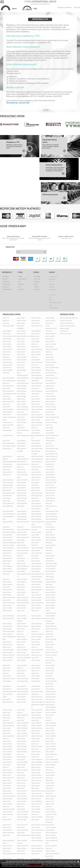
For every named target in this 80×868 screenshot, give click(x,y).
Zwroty (5, 279)
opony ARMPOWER (37, 349)
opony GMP (21, 506)
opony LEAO (49, 585)
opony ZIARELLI (35, 859)
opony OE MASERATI (8, 655)
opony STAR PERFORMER (52, 762)
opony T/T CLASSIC (22, 780)
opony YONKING (50, 851)
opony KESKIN (50, 561)
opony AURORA (50, 360)
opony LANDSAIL (22, 582)
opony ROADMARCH (8, 726)
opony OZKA (35, 673)
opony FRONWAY (22, 498)
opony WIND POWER (23, 846)
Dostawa (37, 277)
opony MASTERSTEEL (37, 603)
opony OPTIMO (21, 660)
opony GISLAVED (36, 504)
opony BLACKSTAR (36, 386)
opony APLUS (21, 342)
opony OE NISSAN (36, 655)
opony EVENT (35, 480)
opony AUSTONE (7, 362)
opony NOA (20, 645)
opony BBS (6, 373)
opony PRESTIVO (50, 694)
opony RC (20, 713)
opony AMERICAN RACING (24, 336)
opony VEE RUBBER (51, 814)
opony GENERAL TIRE (8, 504)
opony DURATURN (8, 464)
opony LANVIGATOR (51, 582)
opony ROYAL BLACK (8, 736)
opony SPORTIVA (7, 762)
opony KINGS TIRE (22, 569)
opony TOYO (49, 794)
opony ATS (34, 357)
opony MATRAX (7, 605)
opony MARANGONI (23, 598)
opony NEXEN (35, 642)
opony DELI (6, 441)
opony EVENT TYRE (51, 480)
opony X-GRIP (7, 851)
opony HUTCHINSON (8, 548)
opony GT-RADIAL (36, 532)
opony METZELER (36, 616)
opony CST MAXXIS (37, 425)
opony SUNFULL (36, 773)
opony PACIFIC (7, 676)
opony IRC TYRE (7, 556)
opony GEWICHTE (22, 504)
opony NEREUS (21, 642)
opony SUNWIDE (36, 775)
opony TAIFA (49, 780)
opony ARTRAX (7, 352)
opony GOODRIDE (36, 517)
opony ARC (34, 344)
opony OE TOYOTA (8, 658)
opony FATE (35, 485)
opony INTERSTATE (37, 553)
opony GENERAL (50, 501)
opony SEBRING (7, 749)
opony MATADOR (51, 603)
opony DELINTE (21, 441)
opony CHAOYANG (51, 407)
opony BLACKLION (22, 386)
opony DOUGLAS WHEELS (10, 462)
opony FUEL (35, 498)
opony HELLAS (21, 540)
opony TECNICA (50, 783)
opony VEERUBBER (37, 817)
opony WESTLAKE (36, 838)
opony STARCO (7, 765)
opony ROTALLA (50, 731)
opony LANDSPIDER (37, 582)
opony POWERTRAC (51, 692)
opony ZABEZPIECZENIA (9, 854)
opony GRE (20, 527)
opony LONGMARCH (37, 590)
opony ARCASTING (51, 344)
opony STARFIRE (21, 765)
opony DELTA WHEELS (9, 443)
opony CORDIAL (50, 420)
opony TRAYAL (7, 801)
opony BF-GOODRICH (23, 378)
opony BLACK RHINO (37, 383)
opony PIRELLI (6, 686)
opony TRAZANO (22, 801)
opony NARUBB (36, 639)
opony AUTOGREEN (51, 362)
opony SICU (20, 754)
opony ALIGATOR (7, 331)
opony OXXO (6, 671)
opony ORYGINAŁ (22, 666)
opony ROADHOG (36, 723)
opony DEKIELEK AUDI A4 (24, 436)
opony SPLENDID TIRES (52, 760)
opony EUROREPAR (8, 480)
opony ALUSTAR (21, 334)
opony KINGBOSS (8, 566)
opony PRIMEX (21, 697)
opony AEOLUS (36, 321)
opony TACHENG (36, 780)
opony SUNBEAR (7, 773)
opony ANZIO (35, 339)
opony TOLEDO (7, 791)
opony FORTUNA (22, 496)
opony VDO (35, 814)
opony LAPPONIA (7, 585)
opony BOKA (6, 389)
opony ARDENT (7, 347)
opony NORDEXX (50, 645)
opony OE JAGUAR (8, 652)
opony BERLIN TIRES (51, 373)
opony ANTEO (21, 339)
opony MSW (49, 632)
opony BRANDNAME (8, 391)
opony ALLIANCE (21, 331)
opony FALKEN (35, 483)
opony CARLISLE (21, 402)
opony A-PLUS (21, 318)
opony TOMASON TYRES (38, 791)
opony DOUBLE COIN (51, 456)
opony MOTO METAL (8, 632)
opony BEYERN (50, 375)
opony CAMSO (36, 399)
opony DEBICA (36, 433)
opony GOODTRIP (36, 519)
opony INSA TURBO (22, 553)
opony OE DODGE (22, 650)
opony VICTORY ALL (22, 825)
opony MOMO (36, 629)
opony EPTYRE (50, 472)
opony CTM (49, 425)
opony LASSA (21, 585)
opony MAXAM (21, 605)
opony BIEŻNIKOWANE (9, 381)
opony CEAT (6, 404)
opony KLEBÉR (35, 571)
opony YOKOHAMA (37, 851)
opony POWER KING (37, 692)
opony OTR (20, 668)
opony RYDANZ (36, 739)
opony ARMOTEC (7, 349)
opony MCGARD (7, 611)
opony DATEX (50, 428)
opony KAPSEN (7, 561)
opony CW (34, 428)
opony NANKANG (22, 639)
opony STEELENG (50, 765)
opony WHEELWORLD (37, 841)
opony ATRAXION (22, 357)
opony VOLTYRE (36, 828)
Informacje (7, 272)
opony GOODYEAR (8, 522)
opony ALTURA (7, 334)
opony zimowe (65, 328)
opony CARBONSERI (8, 402)
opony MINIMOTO (51, 626)
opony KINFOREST (36, 564)
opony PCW (49, 676)
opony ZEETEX (21, 854)
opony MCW (21, 611)
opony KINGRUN (7, 569)
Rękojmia (6, 277)
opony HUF (35, 545)
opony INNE (49, 551)
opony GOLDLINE (22, 514)
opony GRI (34, 530)
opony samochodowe (67, 323)
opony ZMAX (49, 859)
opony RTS (6, 739)
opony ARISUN (21, 347)
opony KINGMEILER (51, 566)
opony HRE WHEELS (8, 545)
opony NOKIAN (36, 645)
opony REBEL (6, 715)
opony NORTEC (7, 647)
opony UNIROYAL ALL (23, 812)
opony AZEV (21, 368)
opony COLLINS (7, 415)
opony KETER (6, 564)
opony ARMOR (50, 347)
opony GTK (49, 532)
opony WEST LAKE (51, 835)
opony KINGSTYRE (8, 571)
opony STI (6, 767)
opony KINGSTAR (36, 569)
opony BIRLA (35, 381)
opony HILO (49, 543)
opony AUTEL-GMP (37, 362)
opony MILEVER (50, 624)
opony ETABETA (50, 475)
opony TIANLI (21, 788)
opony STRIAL (21, 767)
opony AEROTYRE (50, 321)
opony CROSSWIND (8, 425)
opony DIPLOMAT (36, 446)
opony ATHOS (21, 355)
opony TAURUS (21, 783)
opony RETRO (21, 718)
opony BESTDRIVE (36, 375)
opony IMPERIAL (7, 551)
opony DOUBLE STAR (23, 459)
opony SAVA (35, 744)
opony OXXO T (35, 671)
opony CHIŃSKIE (7, 412)
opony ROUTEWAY (22, 733)
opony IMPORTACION (23, 551)
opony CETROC (7, 407)
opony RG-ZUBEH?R (37, 718)
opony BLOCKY (50, 386)
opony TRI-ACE (50, 801)
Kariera (21, 284)
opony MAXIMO (50, 605)
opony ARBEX (21, 344)
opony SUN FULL (36, 770)
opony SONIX (49, 757)
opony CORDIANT (22, 423)
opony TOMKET (50, 791)
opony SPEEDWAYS (37, 760)
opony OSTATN (36, 666)
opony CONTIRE (21, 420)
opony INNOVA (7, 553)
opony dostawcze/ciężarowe (69, 318)
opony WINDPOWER (51, 846)
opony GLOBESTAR (8, 506)
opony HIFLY (35, 543)
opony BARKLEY (21, 370)
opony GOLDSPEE (36, 514)
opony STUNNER (36, 767)
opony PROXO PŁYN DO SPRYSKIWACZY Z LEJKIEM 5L (38, 705)
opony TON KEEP (8, 794)
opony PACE (49, 673)
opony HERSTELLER (51, 540)
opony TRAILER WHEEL (37, 796)
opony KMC (6, 574)
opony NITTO (49, 642)
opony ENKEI (49, 467)
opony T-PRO (49, 778)
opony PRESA (35, 694)
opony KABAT (21, 558)
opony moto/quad (66, 321)
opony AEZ (6, 323)
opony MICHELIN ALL (8, 618)
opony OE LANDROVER (52, 652)
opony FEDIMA (36, 488)
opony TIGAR (35, 788)
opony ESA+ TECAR (37, 475)
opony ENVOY (21, 470)
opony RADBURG (50, 710)
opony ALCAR (49, 323)
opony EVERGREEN (8, 483)
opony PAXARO (36, 676)
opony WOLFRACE (22, 848)
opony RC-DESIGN (51, 713)
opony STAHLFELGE (22, 762)
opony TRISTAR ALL (36, 804)
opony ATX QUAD (22, 360)
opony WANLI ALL (36, 833)
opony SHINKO (7, 754)
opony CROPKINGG (37, 423)
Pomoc (36, 272)
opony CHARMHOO (8, 409)
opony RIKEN (35, 720)
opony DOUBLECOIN (37, 459)
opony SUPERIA (50, 775)
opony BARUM (50, 370)
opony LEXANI (21, 587)
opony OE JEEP (21, 652)
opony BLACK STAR (51, 383)
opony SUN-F (49, 770)
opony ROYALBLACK (51, 736)
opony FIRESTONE (51, 490)
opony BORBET (21, 389)
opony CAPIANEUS (51, 399)
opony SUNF (21, 773)
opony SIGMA (35, 754)
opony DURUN (50, 464)
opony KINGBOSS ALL (23, 566)
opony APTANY (7, 344)
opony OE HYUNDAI (37, 650)
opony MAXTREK (7, 608)
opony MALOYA (7, 595)
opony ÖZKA (21, 673)
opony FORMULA (7, 496)
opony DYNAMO (7, 467)
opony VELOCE (50, 817)
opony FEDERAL (21, 488)
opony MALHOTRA (51, 592)
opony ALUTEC (35, 334)
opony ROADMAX (22, 726)
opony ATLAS (49, 355)
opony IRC (49, 553)
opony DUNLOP (21, 462)
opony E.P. (20, 467)
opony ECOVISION (36, 467)
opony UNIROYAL (7, 812)
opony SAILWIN (50, 741)
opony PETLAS (35, 679)
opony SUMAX (50, 767)
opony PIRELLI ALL (22, 686)
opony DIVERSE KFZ (37, 449)
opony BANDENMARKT (52, 368)
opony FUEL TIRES (50, 498)
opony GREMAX (50, 527)
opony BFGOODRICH (37, 378)
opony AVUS (35, 365)
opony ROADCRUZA (8, 723)
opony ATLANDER (36, 355)
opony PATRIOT (21, 676)
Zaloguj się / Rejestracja (64, 8)
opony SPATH (21, 760)
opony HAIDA (35, 535)
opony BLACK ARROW (23, 383)
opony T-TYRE (7, 780)
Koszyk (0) (77, 8)
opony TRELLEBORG (37, 801)
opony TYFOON (21, 809)
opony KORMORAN (37, 577)
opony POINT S (36, 689)
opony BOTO (35, 389)
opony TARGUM (7, 783)
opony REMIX (50, 715)
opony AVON (21, 365)
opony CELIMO (36, 404)
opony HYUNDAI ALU (23, 548)
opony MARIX (7, 600)
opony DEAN (49, 430)
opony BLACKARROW (8, 386)
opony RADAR (21, 710)
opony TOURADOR (36, 794)
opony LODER (21, 590)
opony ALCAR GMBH (8, 326)
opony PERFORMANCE (9, 679)
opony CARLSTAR (36, 402)
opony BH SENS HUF (51, 378)
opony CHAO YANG (37, 407)
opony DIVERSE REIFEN (52, 449)
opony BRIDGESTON (37, 391)
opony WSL (49, 848)
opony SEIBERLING (51, 749)
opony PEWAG (50, 679)
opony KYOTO (50, 579)
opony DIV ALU (50, 446)
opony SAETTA (7, 741)
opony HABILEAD (22, 535)
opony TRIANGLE (7, 804)
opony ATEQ (6, 355)
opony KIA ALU (21, 564)
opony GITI (49, 504)
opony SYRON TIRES (37, 778)
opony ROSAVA (36, 731)
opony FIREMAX (21, 490)
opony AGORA (35, 323)
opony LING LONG (36, 587)
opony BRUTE (50, 394)
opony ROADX (7, 728)
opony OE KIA (35, 652)
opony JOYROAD (7, 558)
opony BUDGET (21, 396)
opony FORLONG (50, 493)
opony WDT (6, 835)
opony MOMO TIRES (51, 629)
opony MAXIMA (36, 605)
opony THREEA (7, 788)
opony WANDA (50, 830)
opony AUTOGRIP (7, 365)
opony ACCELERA (36, 318)
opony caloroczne (66, 334)
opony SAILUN (35, 741)
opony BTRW (6, 396)
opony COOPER (36, 420)
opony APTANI (50, 342)
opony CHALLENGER (22, 407)
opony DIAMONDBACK (9, 446)
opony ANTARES (7, 339)
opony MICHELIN (50, 616)
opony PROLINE (21, 699)
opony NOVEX (21, 647)
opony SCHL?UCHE (51, 744)
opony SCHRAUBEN (37, 747)
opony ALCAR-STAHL (37, 326)
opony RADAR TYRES (37, 710)
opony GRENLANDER (8, 530)
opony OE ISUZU (50, 650)
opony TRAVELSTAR (22, 799)
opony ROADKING (51, 723)
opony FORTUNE (50, 496)
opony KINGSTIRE (51, 569)
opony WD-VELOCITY (51, 833)
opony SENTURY (36, 752)
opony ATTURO (50, 357)
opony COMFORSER (22, 415)
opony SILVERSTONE (51, 754)
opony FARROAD (21, 485)
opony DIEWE (21, 446)
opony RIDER (21, 720)
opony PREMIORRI (22, 694)
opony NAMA (21, 637)
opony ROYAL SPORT (37, 736)
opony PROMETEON (37, 699)
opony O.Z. (35, 647)
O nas (20, 272)
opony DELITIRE (36, 441)
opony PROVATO (22, 702)
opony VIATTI (35, 820)
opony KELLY (21, 561)
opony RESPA (7, 718)
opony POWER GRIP (23, 692)
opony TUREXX (35, 807)
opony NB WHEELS (51, 639)
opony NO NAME (8, 645)
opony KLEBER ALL (51, 571)
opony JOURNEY (50, 556)
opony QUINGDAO (51, 707)
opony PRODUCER (51, 697)
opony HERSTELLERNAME (9, 543)
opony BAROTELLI (36, 370)
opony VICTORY (7, 825)
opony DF (48, 443)
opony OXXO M (21, 671)
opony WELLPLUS (36, 835)
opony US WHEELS (22, 814)
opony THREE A (36, 786)
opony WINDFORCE (37, 846)
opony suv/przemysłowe (68, 326)
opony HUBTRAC (22, 545)
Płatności (6, 282)
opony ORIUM (7, 666)
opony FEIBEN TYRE (51, 488)
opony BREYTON (22, 391)
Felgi (35, 9)
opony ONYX (49, 658)
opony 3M (6, 318)
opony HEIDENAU (8, 540)
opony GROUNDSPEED (9, 532)
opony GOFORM (36, 511)
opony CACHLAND (51, 396)
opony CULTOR (21, 428)
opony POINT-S (50, 689)
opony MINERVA (36, 626)
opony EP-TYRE (21, 472)
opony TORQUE (21, 794)
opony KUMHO (36, 579)
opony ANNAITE (50, 336)
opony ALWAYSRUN (51, 334)
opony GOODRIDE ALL (52, 517)
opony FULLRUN (21, 501)
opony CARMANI (50, 402)
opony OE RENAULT (51, 655)
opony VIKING (50, 825)
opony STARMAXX (36, 765)
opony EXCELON (22, 483)
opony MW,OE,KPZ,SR (38, 634)
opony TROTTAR (50, 804)
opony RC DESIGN (36, 713)
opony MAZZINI (50, 608)
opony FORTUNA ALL (37, 496)
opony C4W (35, 396)
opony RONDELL (21, 731)
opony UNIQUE (50, 809)
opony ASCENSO (36, 352)
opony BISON (50, 381)
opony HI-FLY (21, 543)
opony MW (20, 634)
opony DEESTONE (8, 436)
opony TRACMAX (22, 796)
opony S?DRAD (50, 739)
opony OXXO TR (50, 671)
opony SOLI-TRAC (7, 757)
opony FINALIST (7, 490)
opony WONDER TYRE (37, 848)
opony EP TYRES (7, 472)
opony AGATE (21, 323)
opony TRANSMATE (51, 796)
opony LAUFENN (36, 585)
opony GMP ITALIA (8, 511)
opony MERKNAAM (8, 616)
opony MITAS (21, 629)
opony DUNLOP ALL (37, 462)
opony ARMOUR (22, 349)
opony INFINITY (36, 551)
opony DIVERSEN (50, 451)
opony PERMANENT (23, 679)
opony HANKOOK (8, 537)
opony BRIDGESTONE (52, 391)
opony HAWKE (36, 537)
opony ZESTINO (7, 859)
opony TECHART (36, 783)
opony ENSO (6, 470)
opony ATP (6, 357)
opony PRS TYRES (51, 702)
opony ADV (6, 321)
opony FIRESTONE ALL (8, 493)
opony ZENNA (35, 854)
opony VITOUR (7, 828)
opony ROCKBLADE (22, 728)
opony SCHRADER (22, 747)
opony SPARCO (7, 760)
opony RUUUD (21, 739)
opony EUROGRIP (51, 477)
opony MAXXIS (21, 608)
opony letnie (64, 331)
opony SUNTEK (21, 775)
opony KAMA (50, 558)
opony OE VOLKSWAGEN (24, 658)
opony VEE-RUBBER (23, 817)
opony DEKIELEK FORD (52, 436)
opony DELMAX (50, 441)
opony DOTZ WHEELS (37, 456)
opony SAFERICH (22, 741)
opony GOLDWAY (22, 517)
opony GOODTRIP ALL (51, 519)
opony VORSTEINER (51, 828)
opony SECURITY (22, 749)
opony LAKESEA (7, 582)
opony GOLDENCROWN (9, 514)
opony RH (48, 718)
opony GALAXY (36, 501)
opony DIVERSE (7, 449)
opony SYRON (21, 778)
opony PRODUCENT (37, 697)
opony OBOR (49, 647)
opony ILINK (49, 548)
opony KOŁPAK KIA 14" (38, 574)
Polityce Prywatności (35, 864)
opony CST (20, 425)
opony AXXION (50, 365)
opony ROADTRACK (51, 726)
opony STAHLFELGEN (37, 762)
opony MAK (35, 592)
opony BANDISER (7, 370)
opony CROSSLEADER (51, 423)
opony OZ (6, 673)
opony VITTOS (21, 828)
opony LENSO (6, 587)
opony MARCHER (50, 598)
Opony (14, 9)
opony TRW (6, 807)
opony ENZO (35, 470)
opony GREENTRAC (37, 527)
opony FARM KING (51, 483)
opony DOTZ (21, 456)
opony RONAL (6, 731)
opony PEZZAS (7, 681)
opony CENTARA (50, 404)
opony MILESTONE (37, 624)
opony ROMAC (50, 728)
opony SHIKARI (50, 752)
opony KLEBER (21, 571)
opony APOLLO (35, 342)
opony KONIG (50, 574)
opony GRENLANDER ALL (23, 530)
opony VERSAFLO (22, 820)
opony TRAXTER (50, 799)
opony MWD (49, 634)
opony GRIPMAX (50, 530)
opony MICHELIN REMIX (38, 618)
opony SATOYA (21, 744)
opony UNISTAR (36, 812)
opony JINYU (35, 556)
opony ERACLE (7, 475)
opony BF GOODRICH (8, 378)
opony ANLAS (35, 336)
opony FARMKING (8, 485)
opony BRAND (50, 389)
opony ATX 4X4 (7, 360)
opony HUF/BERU (51, 545)
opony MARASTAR (36, 598)
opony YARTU (21, 851)
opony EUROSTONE (22, 480)
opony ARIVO (35, 347)
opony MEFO (35, 611)
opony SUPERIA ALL (8, 778)
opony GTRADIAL (7, 535)
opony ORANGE (36, 660)
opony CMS (20, 412)
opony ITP (20, 556)
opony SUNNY (7, 775)
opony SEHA (35, 749)
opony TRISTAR (21, 804)
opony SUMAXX (7, 770)
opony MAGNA (21, 592)
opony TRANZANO (8, 799)
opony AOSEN (50, 339)
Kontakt (37, 290)
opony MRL (20, 632)
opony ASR (49, 352)
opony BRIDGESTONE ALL (9, 394)
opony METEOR (21, 616)
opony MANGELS (50, 595)
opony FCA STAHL (7, 488)
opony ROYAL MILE (22, 736)
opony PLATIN (50, 686)
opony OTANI (6, 668)
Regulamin (6, 284)
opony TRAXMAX (36, 799)
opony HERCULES (36, 540)
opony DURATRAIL (50, 462)
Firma (20, 277)
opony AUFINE (35, 360)
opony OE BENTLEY (8, 650)
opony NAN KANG (36, 637)
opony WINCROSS (7, 846)
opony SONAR (35, 757)
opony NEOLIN (7, 642)
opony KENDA (35, 561)
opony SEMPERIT (22, 752)
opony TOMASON (22, 791)
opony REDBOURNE (22, 715)
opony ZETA (20, 859)
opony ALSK (49, 331)
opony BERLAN (36, 373)
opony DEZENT (36, 443)
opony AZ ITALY (7, 368)
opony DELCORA (50, 438)
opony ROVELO (36, 733)
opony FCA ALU (50, 485)
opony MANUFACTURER (9, 598)
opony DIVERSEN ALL (51, 454)
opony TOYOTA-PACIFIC (9, 796)
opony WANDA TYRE (8, 833)
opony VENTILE (7, 820)
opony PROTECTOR (8, 702)
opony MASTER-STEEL (23, 603)
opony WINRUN (7, 848)
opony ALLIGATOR (36, 331)
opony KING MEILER (51, 564)
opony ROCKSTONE (37, 728)
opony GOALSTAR (22, 511)
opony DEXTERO (22, 443)
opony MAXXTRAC (36, 608)
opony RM (49, 720)
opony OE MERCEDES (23, 655)
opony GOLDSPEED (51, 514)
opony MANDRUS (36, 595)
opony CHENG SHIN (23, 409)
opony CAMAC (21, 399)
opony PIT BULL (36, 686)
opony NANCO (50, 637)
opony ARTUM (21, 352)
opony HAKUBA (50, 535)
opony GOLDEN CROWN (52, 511)
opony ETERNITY (36, 477)
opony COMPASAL (37, 415)
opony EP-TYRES (36, 472)
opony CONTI (21, 417)
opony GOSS (6, 527)
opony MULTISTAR (8, 634)
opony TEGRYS (7, 786)
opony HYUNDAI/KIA (37, 548)
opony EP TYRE (50, 470)
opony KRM (6, 579)
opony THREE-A (50, 786)
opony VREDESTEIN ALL (38, 830)
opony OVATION (36, 668)
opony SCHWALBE (51, 747)
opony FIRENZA (36, 490)
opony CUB (6, 428)
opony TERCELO (21, 786)
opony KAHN (35, 558)
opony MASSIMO (51, 600)
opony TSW (20, 807)
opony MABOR (7, 592)
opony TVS (49, 807)
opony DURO (35, 464)
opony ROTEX (6, 733)
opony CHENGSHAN (37, 409)
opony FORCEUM (22, 493)
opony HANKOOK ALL (23, 537)
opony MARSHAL (36, 600)
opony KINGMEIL (36, 566)
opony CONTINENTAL (37, 417)
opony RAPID (6, 713)
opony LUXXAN (50, 590)
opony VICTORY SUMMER (38, 825)
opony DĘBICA (50, 433)
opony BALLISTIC (36, 368)
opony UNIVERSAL (51, 812)
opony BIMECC (21, 381)
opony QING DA (50, 705)
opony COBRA (35, 412)
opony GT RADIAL (22, 532)
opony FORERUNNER (37, 493)
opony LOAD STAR (7, 590)
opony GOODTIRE (22, 519)
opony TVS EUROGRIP (9, 809)
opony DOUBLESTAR (51, 459)
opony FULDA (6, 501)
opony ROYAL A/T (50, 733)
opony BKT (6, 383)
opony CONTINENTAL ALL (52, 417)
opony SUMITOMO (22, 770)
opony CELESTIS (21, 404)
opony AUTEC (21, 362)
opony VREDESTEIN (22, 830)
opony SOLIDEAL (22, 757)
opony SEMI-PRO (8, 752)
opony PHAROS (36, 681)
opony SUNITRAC (50, 773)
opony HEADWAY (51, 537)
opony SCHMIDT (7, 747)
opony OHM (35, 658)
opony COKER (50, 412)
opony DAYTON (36, 430)
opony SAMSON (7, 744)
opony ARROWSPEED (52, 349)
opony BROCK (35, 394)
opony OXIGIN (50, 668)
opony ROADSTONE (37, 726)
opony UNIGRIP (36, 809)
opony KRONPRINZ (22, 579)
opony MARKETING (22, 600)
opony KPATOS (50, 577)
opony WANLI (21, 833)
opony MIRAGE (7, 629)
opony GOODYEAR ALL (23, 522)
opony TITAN (49, 788)
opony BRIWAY (21, 394)
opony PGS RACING (22, 681)
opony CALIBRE (7, 399)
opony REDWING (36, 715)
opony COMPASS (51, 415)
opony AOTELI (7, 342)
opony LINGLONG (50, 587)
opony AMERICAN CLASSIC (10, 336)
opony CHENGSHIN (51, 409)
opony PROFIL (6, 699)
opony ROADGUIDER (23, 723)
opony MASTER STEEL (9, 603)
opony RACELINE (7, 710)
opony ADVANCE (22, 321)
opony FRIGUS (7, 498)
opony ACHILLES (50, 318)
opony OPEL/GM (7, 660)
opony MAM (21, 595)
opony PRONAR (50, 699)
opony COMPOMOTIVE (9, 417)
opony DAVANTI (7, 430)
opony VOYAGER (7, 830)
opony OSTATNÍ (50, 666)
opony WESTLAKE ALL (51, 838)
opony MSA (35, 632)
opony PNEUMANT (22, 689)
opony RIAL (6, 720)
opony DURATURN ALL (23, 464)
